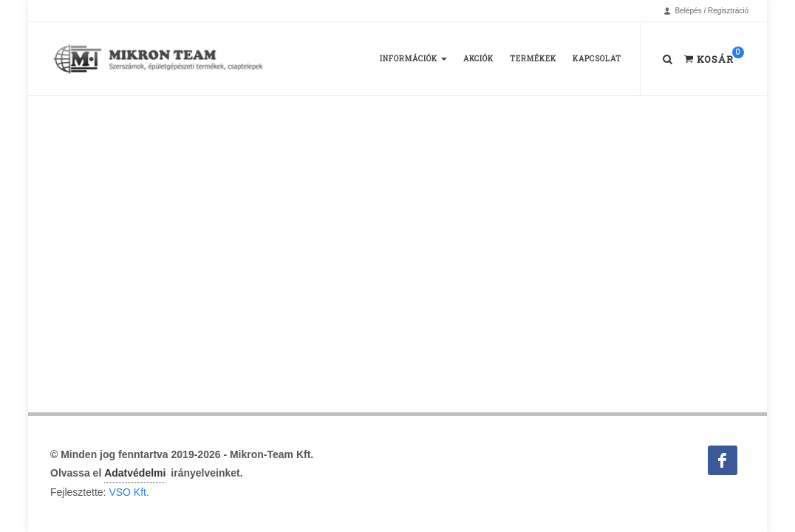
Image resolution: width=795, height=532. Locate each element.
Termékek (533, 59)
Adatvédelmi (135, 473)
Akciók (478, 59)
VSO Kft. (129, 492)
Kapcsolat (597, 59)
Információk (413, 59)
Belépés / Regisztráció (706, 11)
